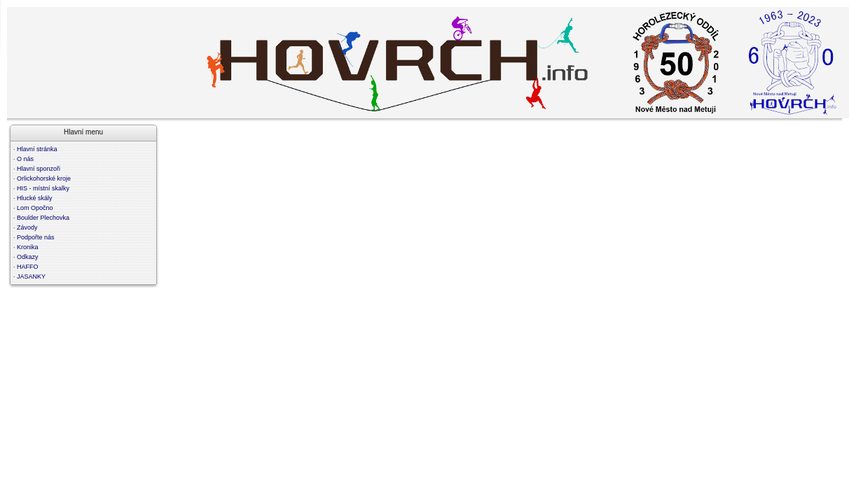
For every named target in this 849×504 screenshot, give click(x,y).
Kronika (28, 247)
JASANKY (31, 276)
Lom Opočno (35, 208)
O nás (25, 159)
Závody (27, 227)
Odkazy (28, 257)
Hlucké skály (35, 198)
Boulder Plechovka (43, 218)
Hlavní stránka (37, 149)
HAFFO (28, 267)
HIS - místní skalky (43, 188)
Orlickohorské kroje (44, 178)
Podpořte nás (36, 237)
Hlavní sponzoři (39, 169)
